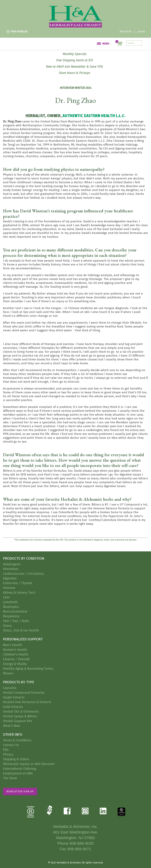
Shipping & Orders (16, 759)
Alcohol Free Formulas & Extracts (27, 702)
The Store (10, 778)
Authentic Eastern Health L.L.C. (94, 116)
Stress (7, 626)
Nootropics (11, 607)
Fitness (8, 673)
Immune (9, 588)
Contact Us (11, 745)
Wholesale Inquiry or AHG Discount (29, 764)
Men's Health (13, 645)
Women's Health (15, 650)
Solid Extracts (13, 707)
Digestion (10, 578)
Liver (6, 597)
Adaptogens (12, 564)
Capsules (10, 688)
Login (141, 32)
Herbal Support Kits (18, 721)
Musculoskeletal (15, 611)
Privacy (8, 754)
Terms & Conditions (17, 740)
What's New (12, 726)
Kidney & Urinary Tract (19, 593)
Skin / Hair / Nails (16, 621)
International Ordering (19, 769)
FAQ (6, 750)
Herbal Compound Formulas (24, 693)
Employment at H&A (18, 773)
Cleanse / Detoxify (16, 659)
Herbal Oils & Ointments (21, 712)
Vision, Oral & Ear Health (21, 630)
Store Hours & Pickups (74, 73)
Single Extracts (14, 697)
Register (126, 32)
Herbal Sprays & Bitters (20, 716)
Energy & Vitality (15, 664)
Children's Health (16, 654)
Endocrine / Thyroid (17, 583)
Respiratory (11, 616)
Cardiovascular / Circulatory (23, 574)
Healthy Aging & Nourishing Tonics (28, 669)
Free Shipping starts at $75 (75, 60)
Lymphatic (10, 602)
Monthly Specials (75, 54)
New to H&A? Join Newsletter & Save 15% (74, 67)
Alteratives (11, 569)
